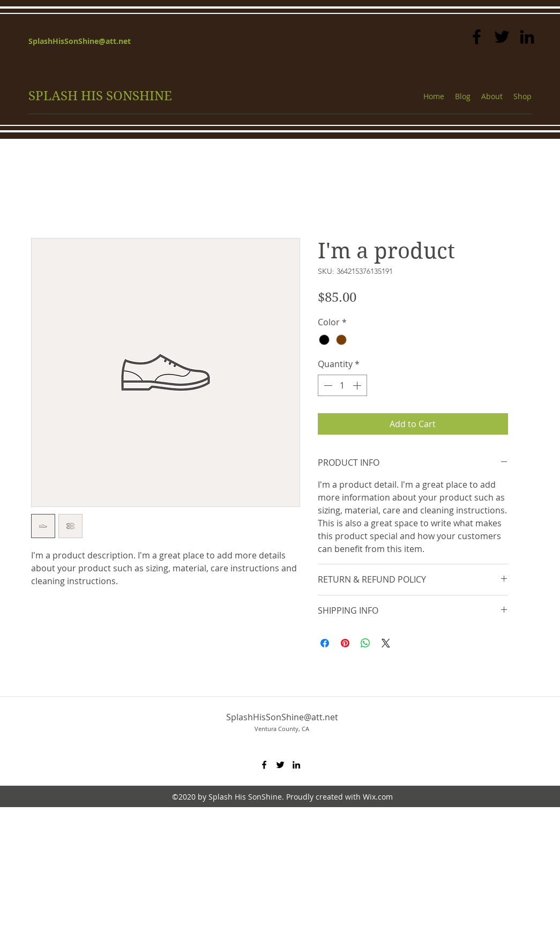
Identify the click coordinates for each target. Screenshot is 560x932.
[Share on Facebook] (325, 643)
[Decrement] (327, 385)
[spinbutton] (342, 385)
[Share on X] (386, 643)
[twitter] (502, 37)
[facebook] (477, 37)
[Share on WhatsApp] (365, 643)
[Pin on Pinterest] (345, 643)
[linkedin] (527, 37)
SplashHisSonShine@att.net (80, 41)
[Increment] (358, 385)
